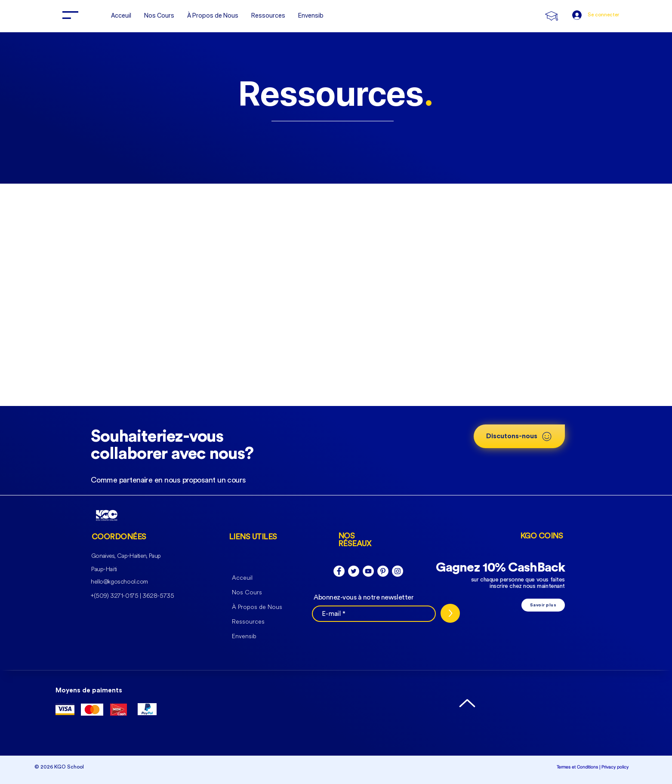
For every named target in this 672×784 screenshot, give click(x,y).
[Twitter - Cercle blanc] (354, 571)
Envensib (244, 636)
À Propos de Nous (257, 607)
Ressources (248, 622)
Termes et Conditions (577, 767)
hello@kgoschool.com (119, 582)
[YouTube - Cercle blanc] (368, 571)
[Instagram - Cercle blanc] (398, 571)
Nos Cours (247, 592)
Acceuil (242, 578)
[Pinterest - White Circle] (383, 571)
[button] (70, 15)
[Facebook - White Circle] (339, 571)
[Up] (467, 703)
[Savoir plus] (543, 605)
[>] (450, 613)
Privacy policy (615, 767)
